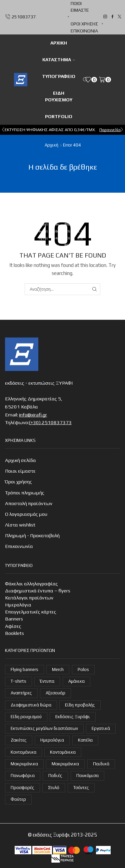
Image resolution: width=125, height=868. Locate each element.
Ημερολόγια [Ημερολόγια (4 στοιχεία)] (52, 740)
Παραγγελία (110, 130)
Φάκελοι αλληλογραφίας (31, 584)
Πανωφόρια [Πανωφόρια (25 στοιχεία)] (23, 776)
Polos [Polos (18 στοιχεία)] (83, 669)
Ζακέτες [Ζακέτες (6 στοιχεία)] (19, 740)
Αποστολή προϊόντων (29, 503)
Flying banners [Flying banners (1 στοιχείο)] (24, 669)
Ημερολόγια (18, 605)
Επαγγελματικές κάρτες (31, 612)
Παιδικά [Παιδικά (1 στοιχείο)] (101, 764)
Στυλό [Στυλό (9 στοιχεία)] (54, 788)
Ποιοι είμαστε (80, 7)
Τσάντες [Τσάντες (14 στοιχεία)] (81, 788)
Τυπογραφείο (59, 76)
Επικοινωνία (84, 31)
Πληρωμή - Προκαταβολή (32, 535)
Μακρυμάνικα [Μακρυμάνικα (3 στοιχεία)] (65, 764)
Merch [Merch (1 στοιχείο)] (58, 669)
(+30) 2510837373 (50, 422)
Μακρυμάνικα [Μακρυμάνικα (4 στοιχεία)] (24, 764)
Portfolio (59, 116)
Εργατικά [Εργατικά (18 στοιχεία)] (101, 728)
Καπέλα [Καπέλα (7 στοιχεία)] (85, 740)
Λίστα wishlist (20, 525)
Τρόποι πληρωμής (25, 493)
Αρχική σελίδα (20, 460)
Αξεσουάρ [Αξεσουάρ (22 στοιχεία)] (55, 693)
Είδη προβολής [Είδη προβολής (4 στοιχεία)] (80, 705)
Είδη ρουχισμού (59, 96)
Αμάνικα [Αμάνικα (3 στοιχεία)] (76, 681)
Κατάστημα (59, 60)
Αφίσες (13, 626)
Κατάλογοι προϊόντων (29, 598)
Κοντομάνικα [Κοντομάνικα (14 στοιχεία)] (63, 752)
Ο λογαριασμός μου (26, 514)
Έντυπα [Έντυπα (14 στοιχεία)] (47, 681)
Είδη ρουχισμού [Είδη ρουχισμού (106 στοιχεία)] (26, 717)
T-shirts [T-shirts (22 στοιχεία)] (18, 681)
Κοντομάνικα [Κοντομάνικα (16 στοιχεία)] (23, 752)
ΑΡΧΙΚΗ (59, 43)
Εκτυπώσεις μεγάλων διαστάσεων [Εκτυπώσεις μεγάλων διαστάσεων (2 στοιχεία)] (44, 728)
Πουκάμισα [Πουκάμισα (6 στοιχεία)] (87, 776)
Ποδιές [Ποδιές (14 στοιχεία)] (55, 776)
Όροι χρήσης (84, 24)
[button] (3, 130)
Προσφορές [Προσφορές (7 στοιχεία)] (22, 788)
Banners (14, 619)
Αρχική (51, 145)
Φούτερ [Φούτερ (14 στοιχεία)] (18, 799)
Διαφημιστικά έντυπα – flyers (38, 591)
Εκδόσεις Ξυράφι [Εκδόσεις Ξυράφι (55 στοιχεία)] (73, 717)
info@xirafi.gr (33, 415)
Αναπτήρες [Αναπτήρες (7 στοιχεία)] (21, 693)
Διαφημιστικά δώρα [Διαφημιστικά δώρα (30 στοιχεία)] (31, 705)
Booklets (14, 633)
